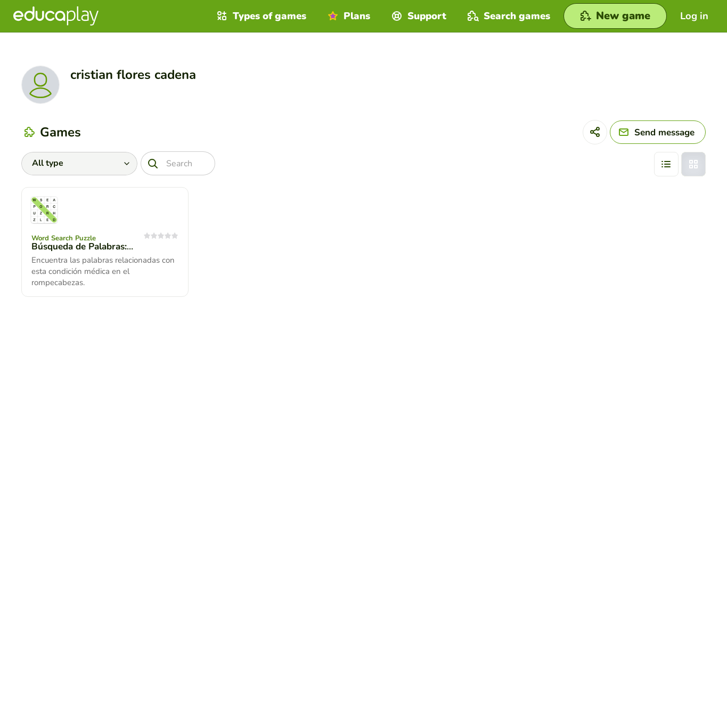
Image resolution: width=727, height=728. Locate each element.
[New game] (615, 16)
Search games (508, 16)
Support (418, 16)
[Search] (178, 163)
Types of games (260, 16)
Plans (348, 16)
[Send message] (658, 132)
